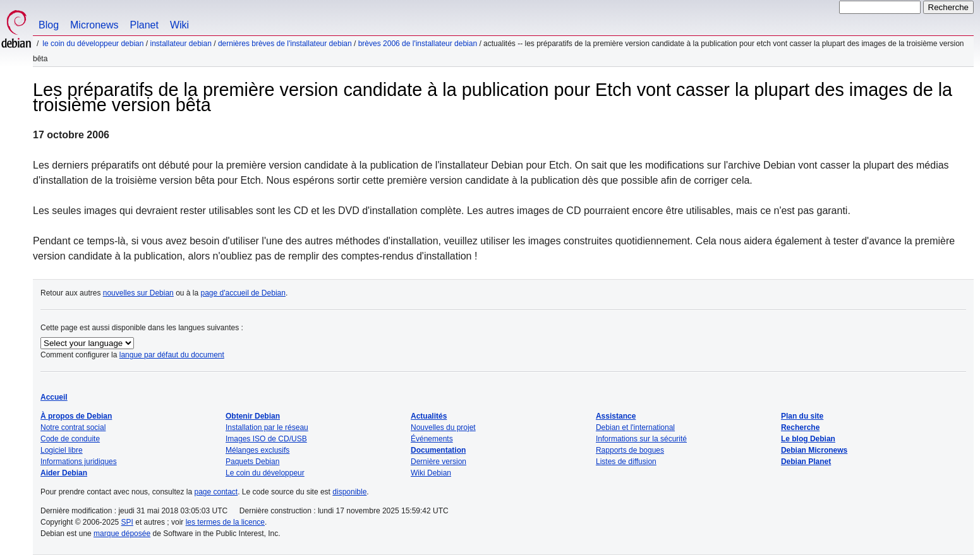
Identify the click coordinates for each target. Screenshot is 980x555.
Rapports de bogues (630, 450)
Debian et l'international (635, 427)
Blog (49, 25)
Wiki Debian (431, 473)
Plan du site (802, 416)
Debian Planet (806, 462)
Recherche (800, 427)
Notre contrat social (73, 427)
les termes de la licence (225, 522)
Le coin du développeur (265, 473)
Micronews (94, 25)
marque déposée (122, 534)
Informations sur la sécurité (641, 439)
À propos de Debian (76, 416)
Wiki (179, 25)
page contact (216, 492)
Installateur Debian (180, 44)
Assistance (616, 416)
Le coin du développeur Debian (93, 44)
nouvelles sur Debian (138, 293)
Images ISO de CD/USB (266, 439)
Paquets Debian (252, 462)
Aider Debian (64, 473)
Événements (432, 439)
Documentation (438, 450)
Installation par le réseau (267, 427)
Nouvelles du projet (443, 427)
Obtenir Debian (253, 416)
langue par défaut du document (172, 355)
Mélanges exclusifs (257, 450)
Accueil (54, 397)
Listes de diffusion (626, 462)
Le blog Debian (808, 439)
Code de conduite (70, 439)
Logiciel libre (62, 450)
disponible (349, 492)
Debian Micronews (814, 450)
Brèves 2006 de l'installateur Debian (418, 44)
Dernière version (439, 462)
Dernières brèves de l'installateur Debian (285, 44)
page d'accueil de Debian (243, 293)
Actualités (429, 416)
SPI (127, 522)
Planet (144, 25)
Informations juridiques (79, 462)
